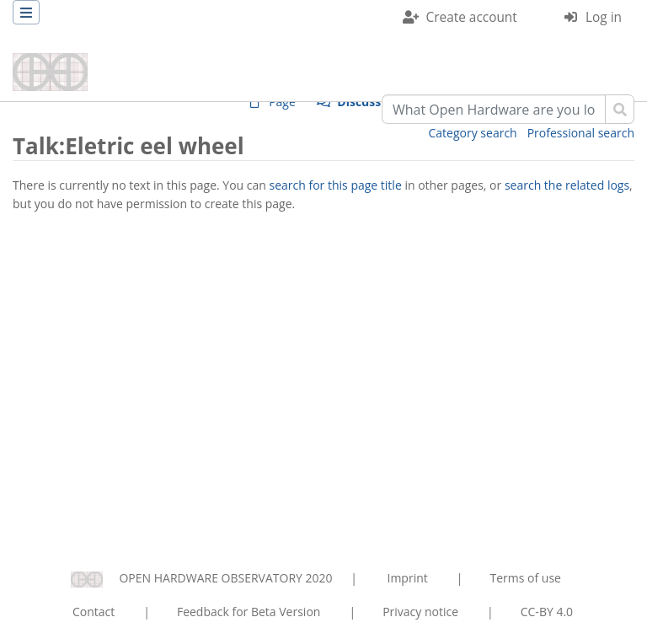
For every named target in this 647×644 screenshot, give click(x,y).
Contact (94, 612)
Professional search (581, 133)
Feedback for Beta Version (249, 612)
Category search (473, 133)
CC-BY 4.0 (547, 612)
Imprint (408, 578)
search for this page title (336, 185)
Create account (472, 17)
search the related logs (567, 185)
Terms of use (525, 578)
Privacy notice (420, 612)
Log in (604, 17)
